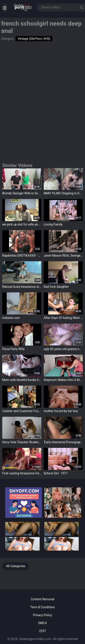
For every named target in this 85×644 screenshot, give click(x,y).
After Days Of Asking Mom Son (63, 318)
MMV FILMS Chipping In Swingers (63, 193)
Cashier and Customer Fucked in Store (22, 411)
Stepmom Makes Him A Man (63, 380)
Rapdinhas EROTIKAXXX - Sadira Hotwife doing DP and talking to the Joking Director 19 (22, 256)
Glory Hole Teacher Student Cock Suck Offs (22, 442)
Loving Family (53, 224)
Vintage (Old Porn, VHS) (34, 39)
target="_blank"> (22, 179)
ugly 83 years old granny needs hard (63, 349)
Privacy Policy (42, 615)
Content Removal (42, 599)
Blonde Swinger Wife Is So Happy (22, 193)
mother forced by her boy (61, 411)
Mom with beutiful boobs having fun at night (22, 380)
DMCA (43, 623)
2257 (42, 631)
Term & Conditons (42, 607)
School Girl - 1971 (56, 473)
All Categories (16, 566)
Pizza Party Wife (13, 349)
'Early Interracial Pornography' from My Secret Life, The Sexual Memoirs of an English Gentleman (63, 442)
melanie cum (11, 318)
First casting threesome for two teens (22, 473)
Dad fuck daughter (56, 287)
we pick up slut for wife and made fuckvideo (22, 224)
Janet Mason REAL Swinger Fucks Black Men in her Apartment (63, 256)
